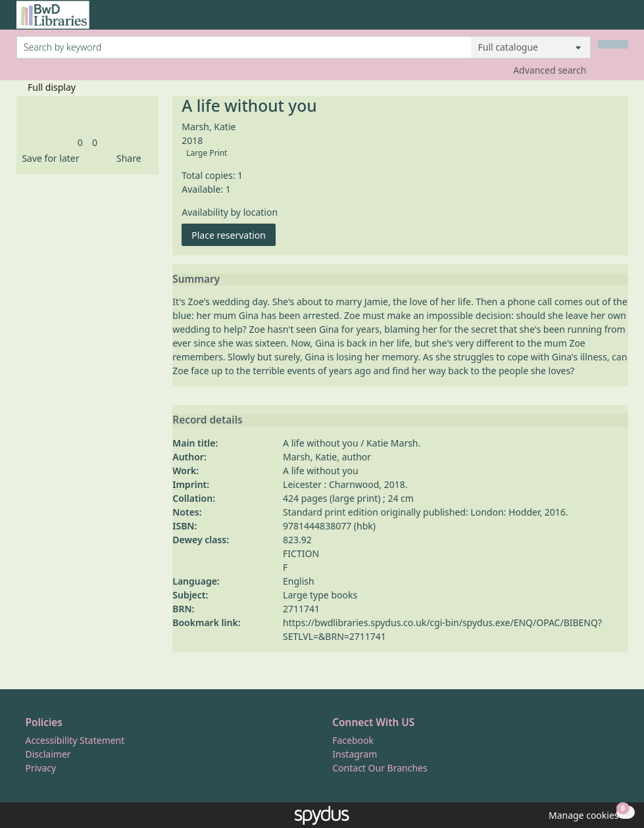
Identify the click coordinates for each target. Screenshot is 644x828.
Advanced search (550, 70)
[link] (80, 142)
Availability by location (230, 212)
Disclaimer (48, 754)
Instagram (355, 754)
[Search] (613, 44)
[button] (48, 158)
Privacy (41, 768)
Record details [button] (207, 420)
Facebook (353, 740)
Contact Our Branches (380, 768)
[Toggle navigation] (621, 20)
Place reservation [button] (234, 234)
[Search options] (531, 47)
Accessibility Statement (75, 740)
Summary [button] (196, 280)
